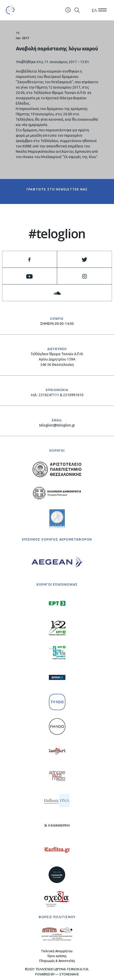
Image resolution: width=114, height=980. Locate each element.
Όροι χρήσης (57, 956)
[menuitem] (94, 10)
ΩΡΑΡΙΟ (57, 319)
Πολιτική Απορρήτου (57, 951)
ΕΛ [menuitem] (94, 10)
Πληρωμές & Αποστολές (57, 961)
